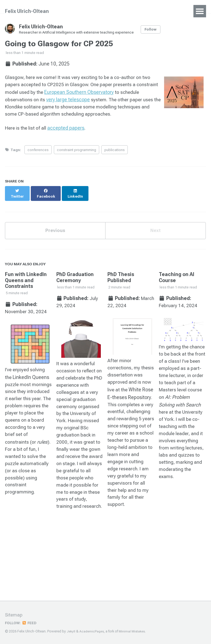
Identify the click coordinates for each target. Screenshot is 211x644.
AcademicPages (92, 631)
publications (115, 151)
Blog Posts (169, 11)
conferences (38, 151)
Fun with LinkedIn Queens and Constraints (26, 277)
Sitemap (14, 615)
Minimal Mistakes (134, 631)
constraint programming (77, 151)
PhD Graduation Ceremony (75, 274)
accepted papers (67, 129)
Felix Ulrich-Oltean (27, 11)
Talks (111, 11)
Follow (152, 29)
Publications (82, 11)
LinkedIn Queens (31, 374)
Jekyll (71, 631)
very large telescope (90, 100)
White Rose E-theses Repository (130, 395)
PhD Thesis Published (121, 274)
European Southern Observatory (104, 93)
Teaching (137, 11)
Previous (55, 227)
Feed (30, 623)
